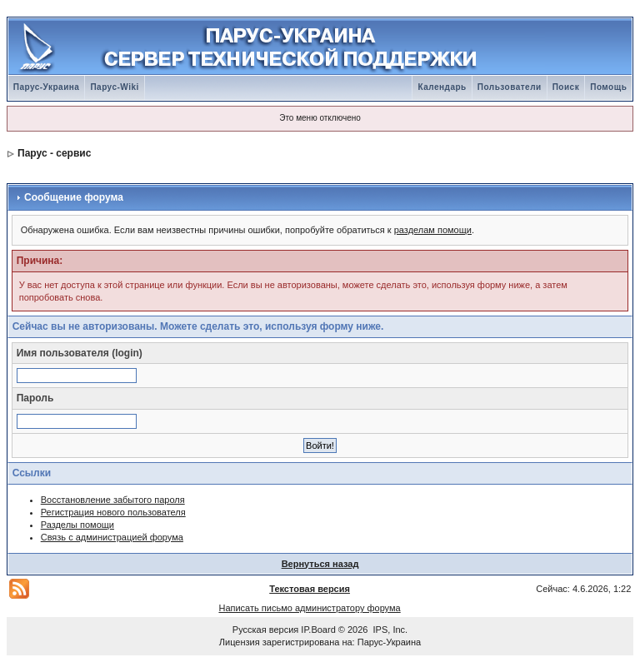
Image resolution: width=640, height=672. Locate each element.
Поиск (566, 87)
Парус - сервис (54, 153)
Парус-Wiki (114, 87)
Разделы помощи (77, 525)
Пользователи (510, 87)
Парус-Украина (47, 87)
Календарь (442, 87)
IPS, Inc (390, 630)
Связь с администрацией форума (112, 537)
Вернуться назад (320, 564)
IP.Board (318, 630)
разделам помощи (433, 230)
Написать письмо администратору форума (309, 608)
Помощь (608, 87)
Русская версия (265, 630)
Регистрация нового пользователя (113, 512)
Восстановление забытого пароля (113, 500)
